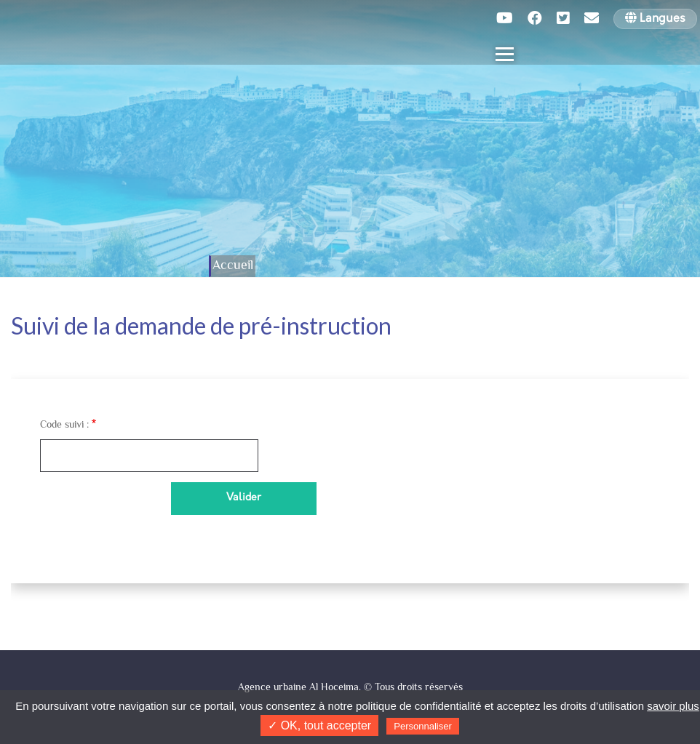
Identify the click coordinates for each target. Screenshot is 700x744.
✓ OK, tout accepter (319, 725)
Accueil (233, 266)
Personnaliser (423, 726)
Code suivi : (64, 426)
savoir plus (673, 706)
